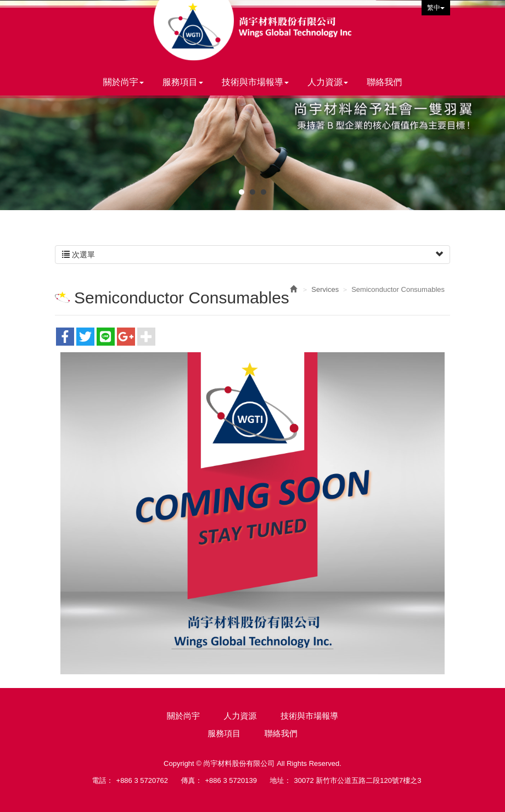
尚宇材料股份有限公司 (252, 30)
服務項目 (224, 733)
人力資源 (240, 716)
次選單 (252, 255)
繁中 (436, 8)
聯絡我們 (281, 733)
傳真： (192, 780)
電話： (103, 780)
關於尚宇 (183, 716)
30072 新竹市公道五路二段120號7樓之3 (358, 780)
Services (325, 289)
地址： (281, 780)
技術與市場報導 (309, 716)
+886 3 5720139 (231, 780)
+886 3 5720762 (142, 780)
